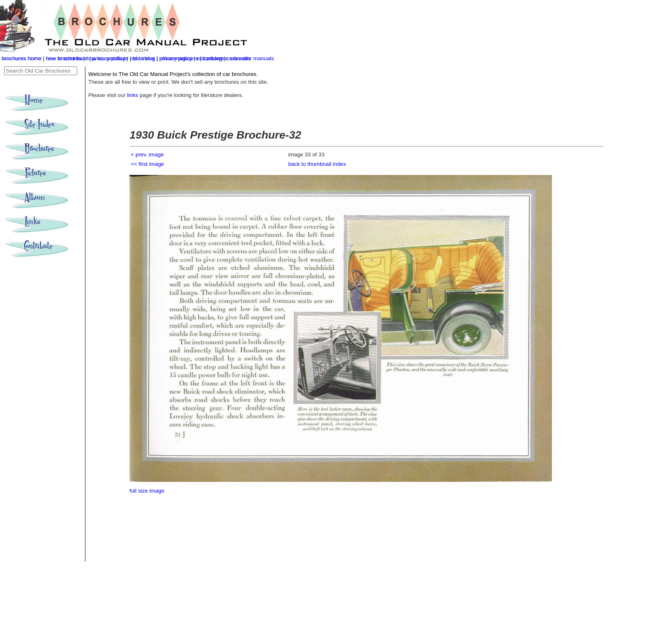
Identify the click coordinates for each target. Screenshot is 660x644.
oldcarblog (210, 58)
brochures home (21, 58)
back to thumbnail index (317, 164)
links (133, 95)
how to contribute (107, 58)
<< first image (147, 164)
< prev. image (147, 155)
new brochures (64, 58)
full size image (147, 491)
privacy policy (177, 58)
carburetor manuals (250, 58)
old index (144, 58)
